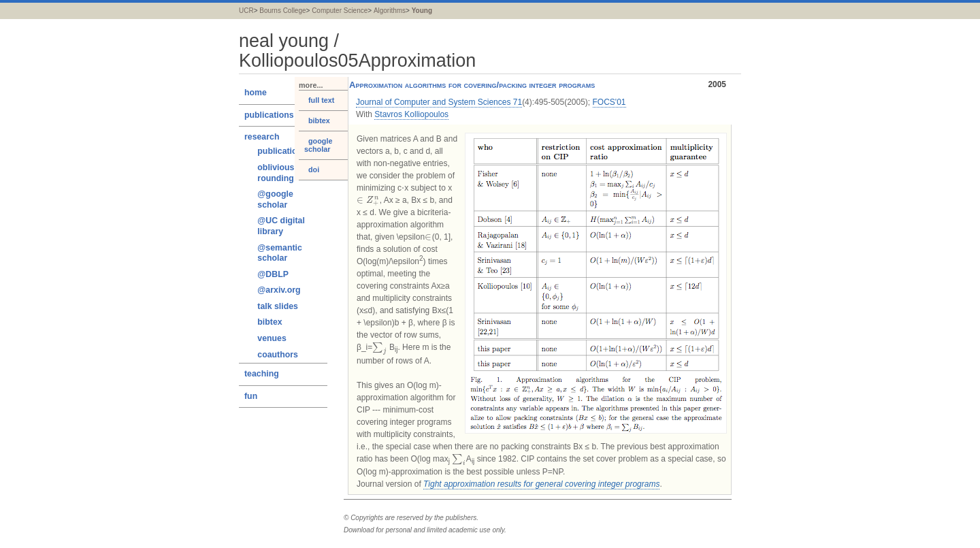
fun (251, 396)
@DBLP (273, 274)
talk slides (278, 306)
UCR (246, 11)
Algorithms (390, 11)
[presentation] (403, 188)
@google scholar (275, 199)
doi (312, 170)
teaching (262, 374)
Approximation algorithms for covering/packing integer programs (538, 85)
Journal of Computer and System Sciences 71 (439, 102)
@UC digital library (281, 226)
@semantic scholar (279, 253)
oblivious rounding (276, 173)
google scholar (318, 145)
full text (319, 100)
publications (269, 115)
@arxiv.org (279, 290)
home (256, 93)
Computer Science (340, 11)
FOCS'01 (609, 102)
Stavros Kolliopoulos (411, 114)
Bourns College (282, 11)
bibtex (269, 322)
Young (422, 11)
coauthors (278, 355)
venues (272, 338)
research (262, 137)
